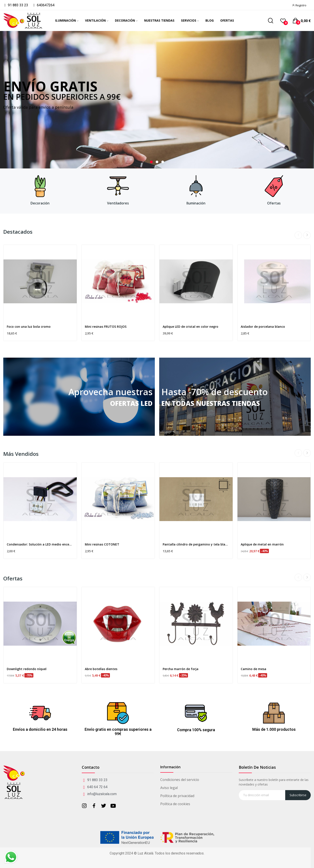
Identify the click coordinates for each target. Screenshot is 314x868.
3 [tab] (163, 162)
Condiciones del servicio (180, 780)
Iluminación (196, 203)
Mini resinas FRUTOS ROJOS (106, 327)
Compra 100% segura (196, 730)
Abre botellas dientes (101, 669)
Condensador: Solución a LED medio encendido (40, 544)
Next (307, 235)
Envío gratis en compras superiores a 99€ (118, 732)
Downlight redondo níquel (27, 669)
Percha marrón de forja (181, 669)
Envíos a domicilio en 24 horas (40, 729)
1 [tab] (151, 162)
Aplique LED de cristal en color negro (190, 327)
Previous (298, 235)
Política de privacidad (177, 796)
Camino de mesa (253, 669)
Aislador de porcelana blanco (263, 327)
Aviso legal (169, 788)
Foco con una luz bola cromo (29, 327)
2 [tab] (157, 162)
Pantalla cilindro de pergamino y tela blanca (196, 544)
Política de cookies (175, 804)
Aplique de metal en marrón (262, 544)
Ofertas (274, 203)
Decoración (40, 203)
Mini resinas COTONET (102, 544)
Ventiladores (118, 203)
